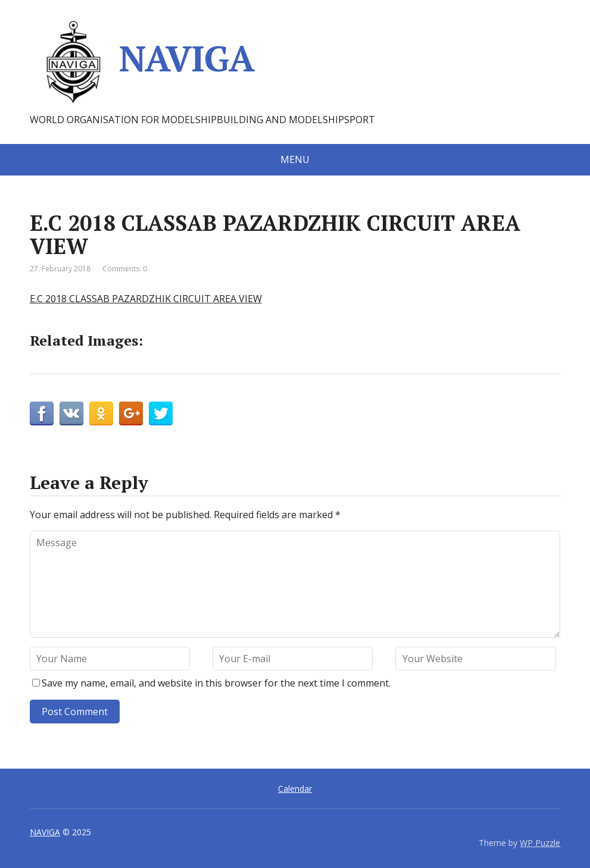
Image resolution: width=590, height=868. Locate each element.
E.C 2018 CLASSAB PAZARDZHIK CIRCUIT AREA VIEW (146, 299)
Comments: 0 (125, 269)
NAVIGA (142, 62)
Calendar (295, 789)
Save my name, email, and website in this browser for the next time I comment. (216, 683)
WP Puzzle (540, 843)
